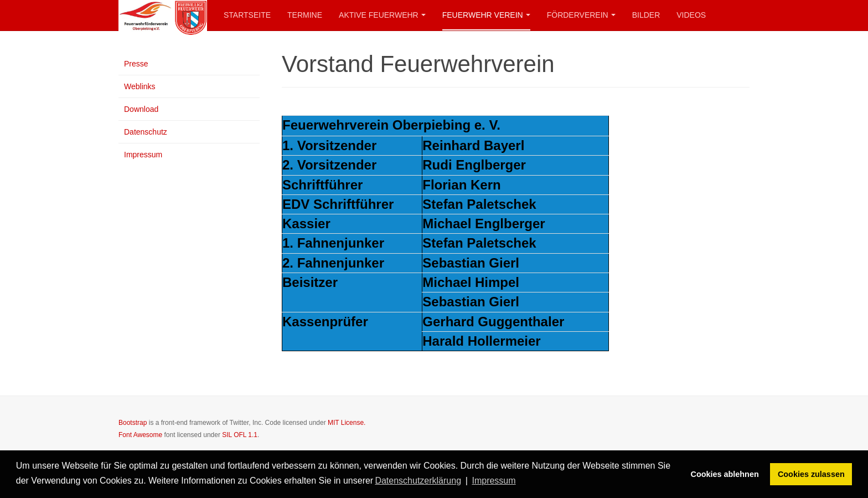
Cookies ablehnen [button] (725, 474)
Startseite (247, 15)
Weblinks (140, 86)
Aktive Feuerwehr (382, 15)
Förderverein (581, 15)
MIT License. (347, 423)
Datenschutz (146, 132)
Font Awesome (140, 435)
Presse (136, 64)
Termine (305, 15)
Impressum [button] (494, 481)
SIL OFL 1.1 (240, 435)
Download (141, 109)
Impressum (143, 155)
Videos (691, 15)
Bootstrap (133, 423)
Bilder (646, 15)
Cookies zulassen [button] (811, 474)
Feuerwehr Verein (486, 15)
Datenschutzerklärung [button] (418, 481)
